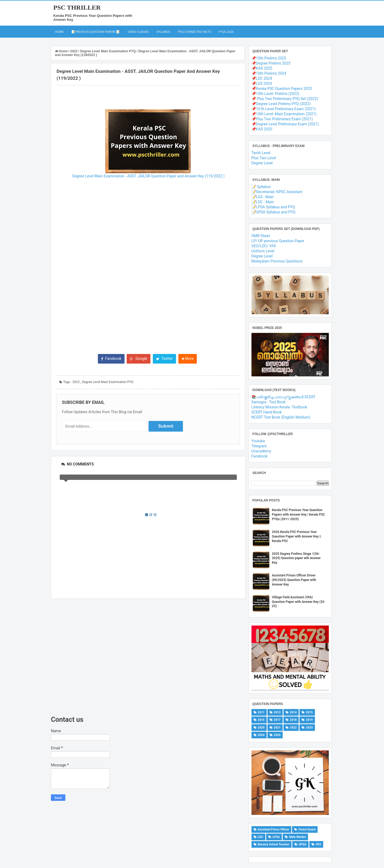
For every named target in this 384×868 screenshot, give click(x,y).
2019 (309, 720)
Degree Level (262, 163)
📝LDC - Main (263, 202)
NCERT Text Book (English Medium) (281, 417)
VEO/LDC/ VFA (264, 246)
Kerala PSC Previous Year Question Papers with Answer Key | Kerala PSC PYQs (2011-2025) (299, 515)
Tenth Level (261, 153)
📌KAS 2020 (262, 129)
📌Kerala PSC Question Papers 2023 (282, 89)
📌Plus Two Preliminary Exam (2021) (282, 119)
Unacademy (261, 451)
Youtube (258, 441)
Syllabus (163, 32)
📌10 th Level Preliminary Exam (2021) (284, 109)
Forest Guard (307, 829)
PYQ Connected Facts (195, 32)
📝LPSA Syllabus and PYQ (273, 207)
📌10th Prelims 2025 (269, 58)
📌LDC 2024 (262, 78)
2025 (277, 735)
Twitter (164, 359)
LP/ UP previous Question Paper (278, 241)
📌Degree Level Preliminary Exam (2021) (285, 124)
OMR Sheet (261, 236)
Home (59, 32)
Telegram (259, 446)
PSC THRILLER (77, 7)
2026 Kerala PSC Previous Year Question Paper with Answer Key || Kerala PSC (297, 536)
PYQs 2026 (226, 32)
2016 (261, 720)
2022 (76, 382)
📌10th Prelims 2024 (269, 73)
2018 (293, 720)
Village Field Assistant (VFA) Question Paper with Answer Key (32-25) (299, 602)
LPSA (276, 837)
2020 (261, 728)
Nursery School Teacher (274, 844)
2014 (293, 712)
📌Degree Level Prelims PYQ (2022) (281, 104)
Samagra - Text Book (269, 402)
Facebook (111, 359)
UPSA (303, 844)
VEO (319, 844)
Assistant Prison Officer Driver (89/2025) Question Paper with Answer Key (294, 580)
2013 (277, 712)
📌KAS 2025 (262, 68)
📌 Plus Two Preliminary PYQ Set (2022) (285, 99)
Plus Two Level (264, 158)
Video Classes (138, 32)
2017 (277, 720)
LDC (261, 837)
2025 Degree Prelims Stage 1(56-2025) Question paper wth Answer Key (296, 558)
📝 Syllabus (261, 187)
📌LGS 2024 (262, 83)
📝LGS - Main (263, 197)
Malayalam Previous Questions (277, 261)
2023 (309, 728)
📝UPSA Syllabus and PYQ (273, 212)
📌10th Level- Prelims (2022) (275, 94)
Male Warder (297, 837)
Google (139, 359)
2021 (277, 728)
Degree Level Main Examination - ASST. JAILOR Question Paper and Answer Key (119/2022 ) (148, 176)
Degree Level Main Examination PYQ (108, 382)
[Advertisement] (148, 657)
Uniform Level (263, 251)
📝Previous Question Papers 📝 (96, 32)
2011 (261, 712)
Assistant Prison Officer (274, 829)
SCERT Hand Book (267, 412)
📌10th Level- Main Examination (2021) (284, 114)
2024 (261, 735)
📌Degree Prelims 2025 (271, 63)
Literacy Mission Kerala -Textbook (279, 407)
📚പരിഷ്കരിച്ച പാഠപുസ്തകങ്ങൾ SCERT (284, 397)
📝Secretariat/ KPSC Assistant (277, 192)
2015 (309, 712)
